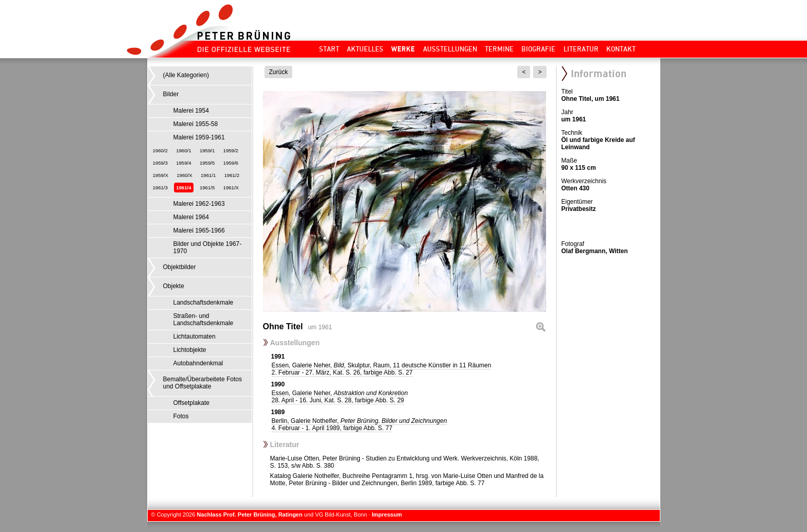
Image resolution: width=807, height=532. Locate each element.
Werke (403, 49)
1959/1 (207, 150)
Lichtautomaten (195, 336)
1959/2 (231, 150)
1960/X (184, 175)
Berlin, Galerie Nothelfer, (359, 424)
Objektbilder (180, 267)
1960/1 (183, 150)
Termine (499, 49)
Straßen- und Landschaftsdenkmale (204, 320)
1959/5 (207, 163)
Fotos (181, 416)
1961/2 (232, 175)
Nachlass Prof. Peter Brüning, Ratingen (249, 515)
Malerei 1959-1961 (199, 137)
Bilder (171, 94)
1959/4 (183, 163)
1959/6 (231, 163)
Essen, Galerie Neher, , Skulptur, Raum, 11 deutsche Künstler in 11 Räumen (382, 369)
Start (329, 49)
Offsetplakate (192, 403)
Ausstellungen (450, 49)
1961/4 (183, 188)
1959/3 (160, 163)
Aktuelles (365, 49)
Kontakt (621, 49)
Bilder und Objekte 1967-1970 (208, 247)
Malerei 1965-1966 (199, 230)
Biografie (538, 49)
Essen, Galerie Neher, (340, 397)
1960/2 (160, 150)
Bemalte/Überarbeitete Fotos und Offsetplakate (203, 383)
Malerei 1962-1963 (199, 204)
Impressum (387, 515)
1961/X (231, 188)
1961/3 (160, 188)
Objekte (174, 286)
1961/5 (207, 188)
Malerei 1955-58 (196, 124)
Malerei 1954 (191, 111)
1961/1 (208, 175)
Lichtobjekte (190, 350)
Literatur (581, 49)
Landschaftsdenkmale (204, 303)
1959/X (161, 175)
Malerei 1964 (191, 217)
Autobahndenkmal (198, 363)
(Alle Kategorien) (186, 75)
